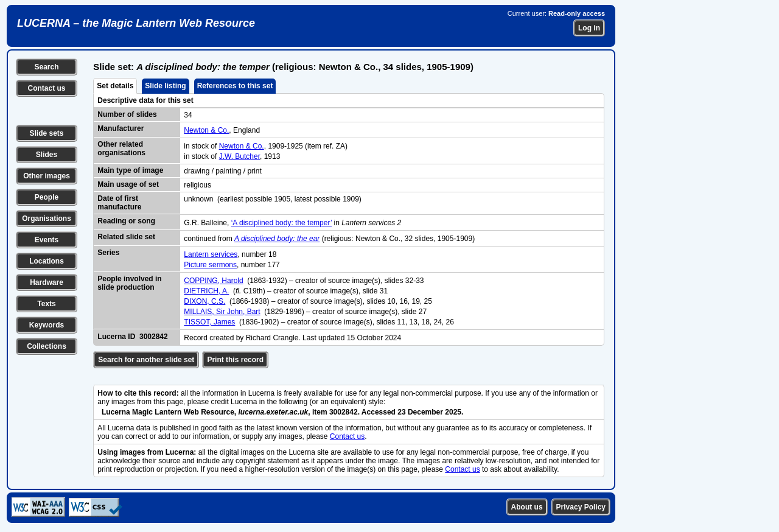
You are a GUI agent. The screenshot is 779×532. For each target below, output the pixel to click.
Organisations (47, 219)
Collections (47, 346)
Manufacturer (121, 128)
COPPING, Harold (213, 281)
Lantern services (211, 254)
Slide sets (46, 133)
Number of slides (127, 114)
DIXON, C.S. (204, 301)
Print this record (235, 360)
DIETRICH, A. (206, 291)
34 (188, 115)
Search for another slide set (146, 360)
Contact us (46, 88)
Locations (47, 261)
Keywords (47, 325)
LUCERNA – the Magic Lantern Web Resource (136, 23)
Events (47, 240)
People (47, 197)
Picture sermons (210, 265)
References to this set (235, 86)
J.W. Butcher (239, 156)
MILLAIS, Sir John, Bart (222, 312)
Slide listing (165, 86)
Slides (47, 155)
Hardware (47, 282)
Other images (47, 176)
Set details (115, 86)
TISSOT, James (209, 322)
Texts (46, 304)
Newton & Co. (206, 130)
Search (46, 67)
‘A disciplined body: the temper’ (281, 223)
